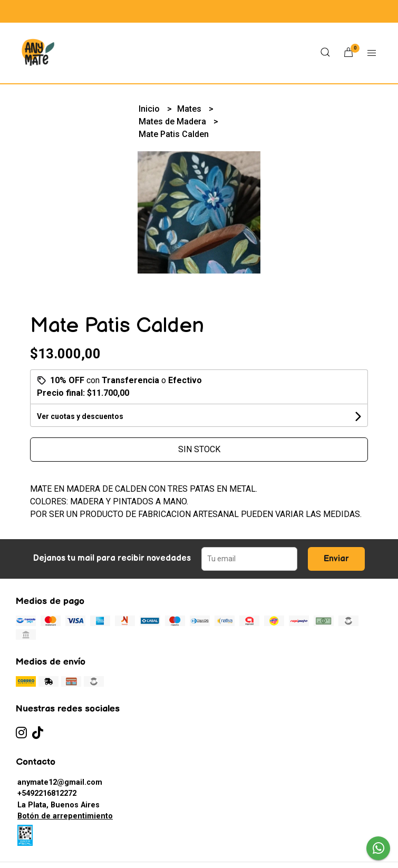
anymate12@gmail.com (60, 782)
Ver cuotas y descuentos (80, 416)
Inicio (150, 109)
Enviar (336, 559)
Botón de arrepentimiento (65, 816)
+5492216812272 (47, 793)
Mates (190, 109)
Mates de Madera (173, 121)
